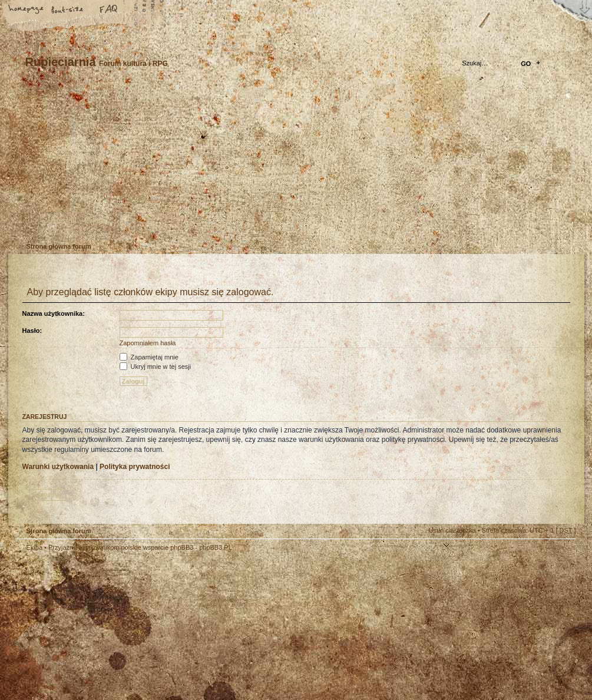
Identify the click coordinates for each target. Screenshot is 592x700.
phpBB (149, 626)
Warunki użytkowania (58, 467)
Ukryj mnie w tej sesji (156, 366)
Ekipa (35, 547)
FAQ (109, 10)
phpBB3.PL (216, 547)
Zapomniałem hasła (148, 343)
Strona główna (27, 10)
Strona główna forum (295, 162)
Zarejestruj (60, 220)
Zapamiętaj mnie (149, 357)
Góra (561, 555)
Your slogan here (202, 627)
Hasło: (32, 331)
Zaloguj (97, 220)
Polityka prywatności (135, 467)
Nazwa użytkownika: (54, 313)
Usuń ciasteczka (452, 530)
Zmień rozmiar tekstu (68, 10)
